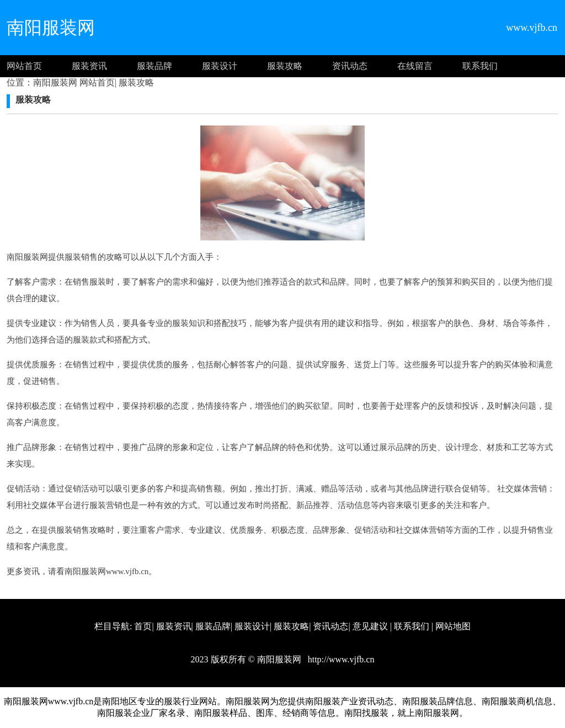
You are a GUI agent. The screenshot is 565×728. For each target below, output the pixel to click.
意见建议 (370, 626)
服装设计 (220, 66)
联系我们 (480, 66)
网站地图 (453, 626)
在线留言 (415, 66)
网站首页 (24, 66)
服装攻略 (285, 66)
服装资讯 (89, 66)
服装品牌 (154, 66)
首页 (143, 626)
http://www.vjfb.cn (340, 659)
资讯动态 (350, 66)
